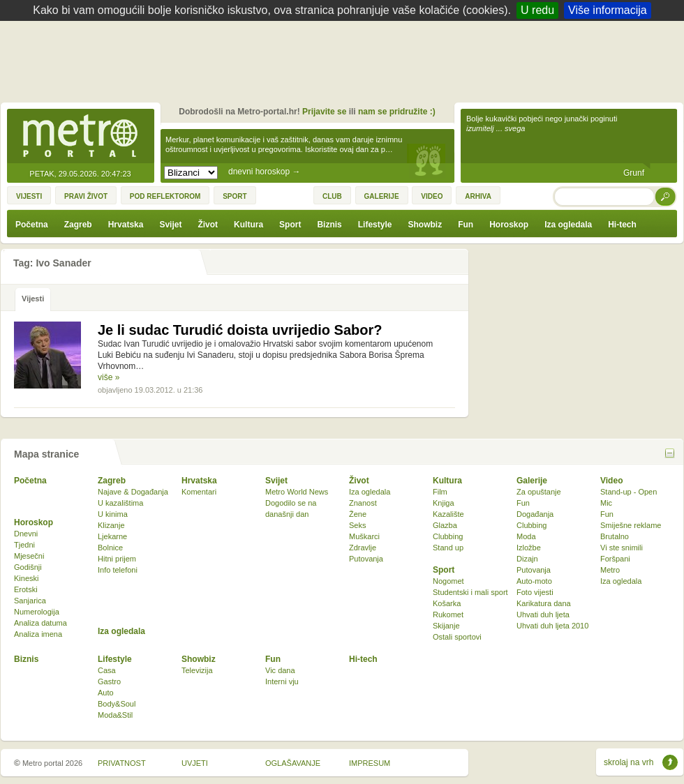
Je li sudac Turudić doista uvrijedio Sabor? (240, 330)
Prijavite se (324, 112)
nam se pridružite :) (397, 112)
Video (611, 481)
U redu (537, 10)
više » (109, 377)
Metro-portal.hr (80, 137)
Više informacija (608, 10)
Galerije (532, 481)
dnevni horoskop (264, 172)
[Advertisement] (345, 59)
